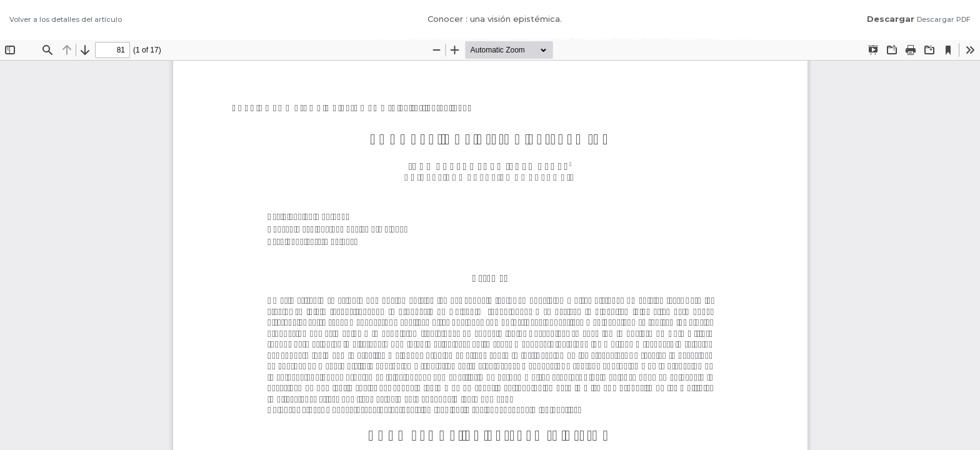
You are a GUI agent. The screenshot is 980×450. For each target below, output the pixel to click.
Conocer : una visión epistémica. (495, 19)
